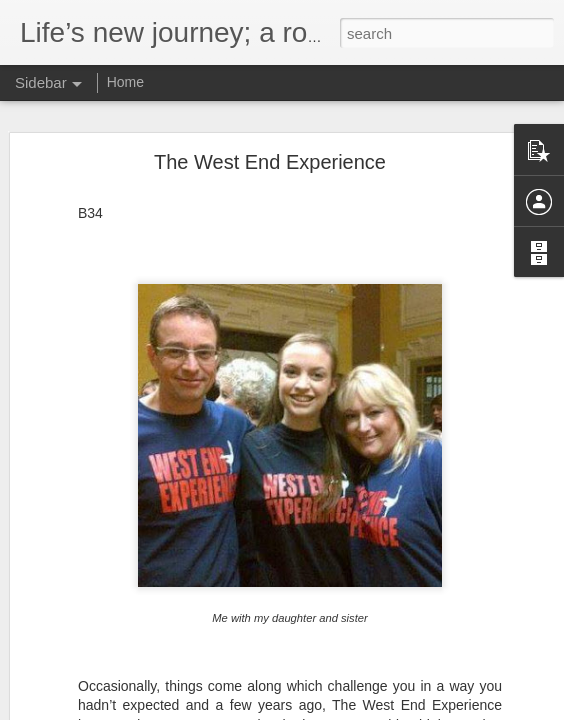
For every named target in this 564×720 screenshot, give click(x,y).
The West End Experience (270, 147)
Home (125, 82)
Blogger (381, 709)
